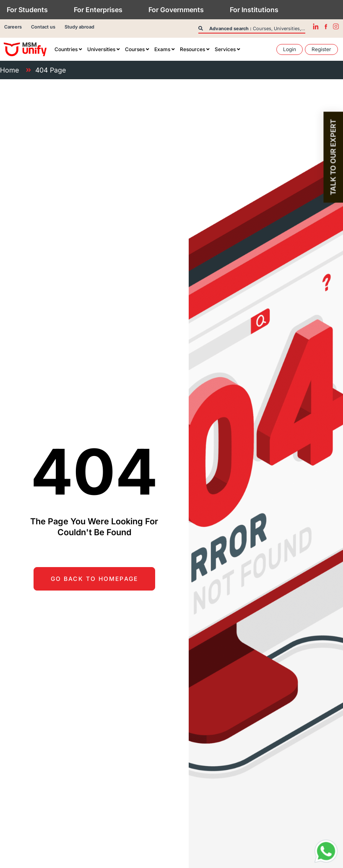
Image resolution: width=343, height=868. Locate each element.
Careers (13, 27)
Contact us (43, 27)
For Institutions (254, 10)
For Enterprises (98, 10)
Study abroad (79, 27)
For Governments (176, 10)
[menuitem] (68, 49)
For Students (27, 10)
